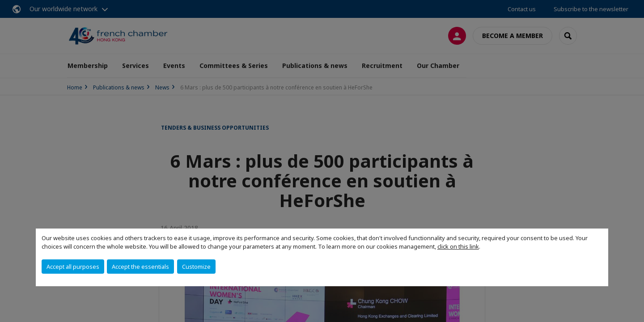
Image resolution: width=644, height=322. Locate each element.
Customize (196, 267)
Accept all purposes (73, 267)
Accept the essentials (140, 267)
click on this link (458, 246)
